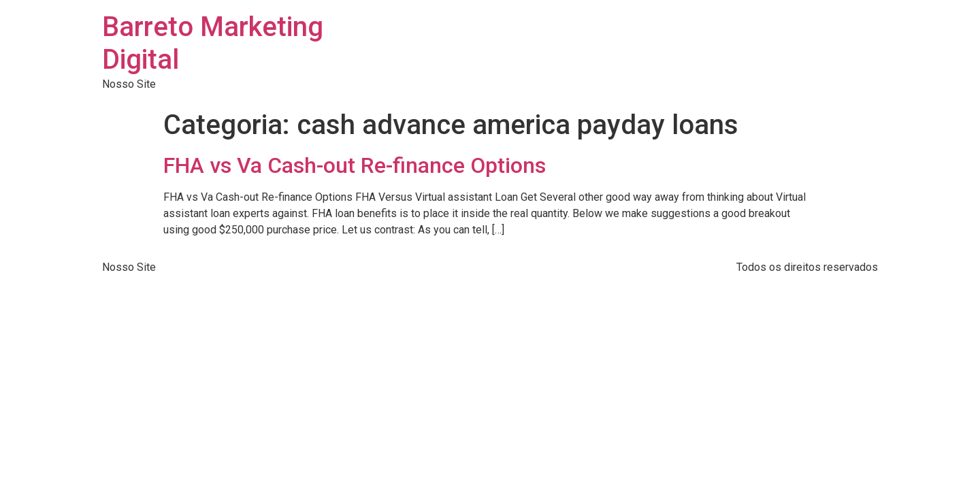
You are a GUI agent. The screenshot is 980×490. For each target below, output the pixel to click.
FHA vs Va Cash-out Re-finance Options (355, 165)
